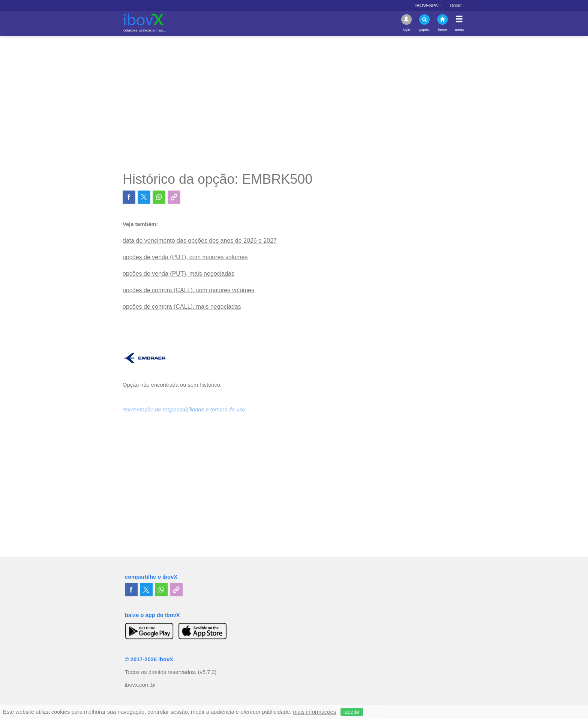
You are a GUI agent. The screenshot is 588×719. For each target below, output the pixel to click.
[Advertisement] (294, 104)
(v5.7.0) (207, 672)
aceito (352, 712)
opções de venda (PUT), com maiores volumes (185, 257)
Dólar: (467, 6)
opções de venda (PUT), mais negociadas (178, 274)
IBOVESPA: (438, 6)
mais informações (314, 712)
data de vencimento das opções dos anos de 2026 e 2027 (200, 241)
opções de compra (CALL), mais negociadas (182, 307)
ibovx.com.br (140, 685)
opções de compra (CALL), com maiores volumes (188, 290)
